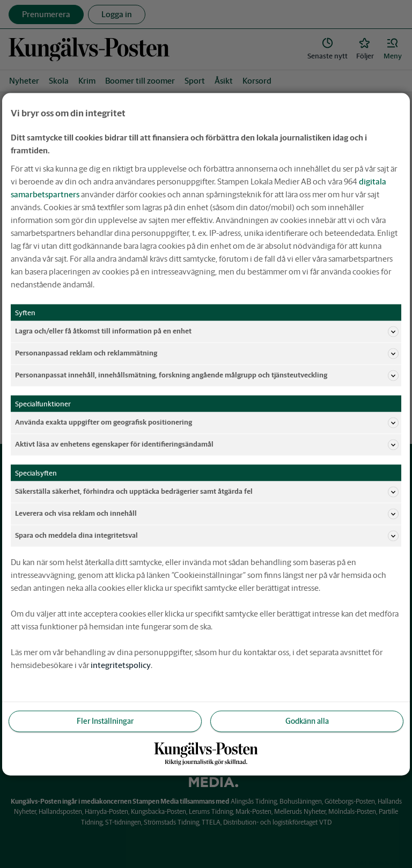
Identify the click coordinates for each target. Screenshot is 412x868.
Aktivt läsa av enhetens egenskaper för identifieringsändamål (207, 444)
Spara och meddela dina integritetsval (207, 536)
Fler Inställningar (105, 721)
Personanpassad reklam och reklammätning (207, 353)
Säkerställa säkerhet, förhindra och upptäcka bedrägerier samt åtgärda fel (207, 492)
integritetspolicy (121, 665)
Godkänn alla (307, 721)
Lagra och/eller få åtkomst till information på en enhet (207, 331)
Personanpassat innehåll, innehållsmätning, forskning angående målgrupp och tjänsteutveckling (207, 375)
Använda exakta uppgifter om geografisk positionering (207, 422)
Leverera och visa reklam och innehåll (207, 514)
